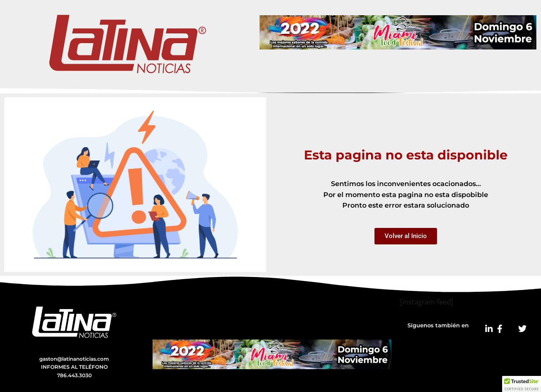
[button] (522, 384)
